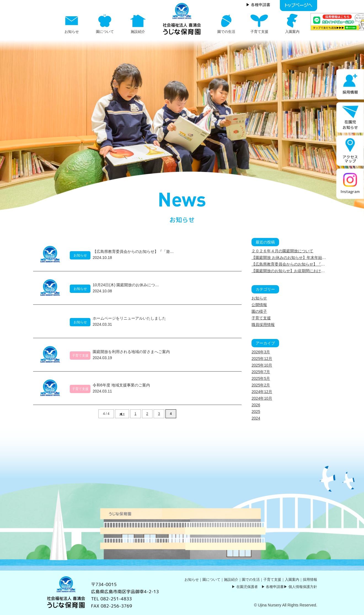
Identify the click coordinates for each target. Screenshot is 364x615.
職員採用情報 (263, 325)
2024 (256, 418)
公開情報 (259, 305)
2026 (256, 405)
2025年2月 (261, 385)
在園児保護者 (247, 587)
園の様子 (259, 311)
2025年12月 (262, 359)
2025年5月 (261, 378)
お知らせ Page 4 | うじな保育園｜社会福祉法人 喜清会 (182, 19)
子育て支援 (261, 318)
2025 (256, 412)
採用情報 (310, 580)
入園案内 (292, 580)
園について (211, 580)
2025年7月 (261, 372)
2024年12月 (262, 392)
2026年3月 (261, 352)
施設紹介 (231, 580)
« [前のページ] (124, 414)
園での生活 (251, 580)
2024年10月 (262, 398)
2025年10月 (262, 365)
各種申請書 (275, 587)
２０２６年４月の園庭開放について (282, 251)
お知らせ (259, 298)
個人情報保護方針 (303, 587)
